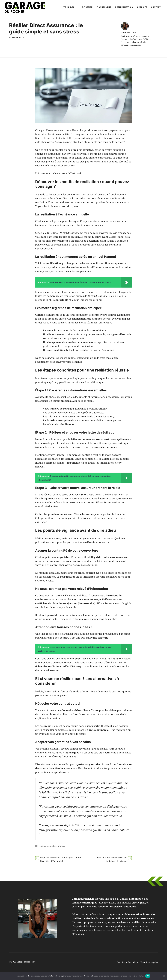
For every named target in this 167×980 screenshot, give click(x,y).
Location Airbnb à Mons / (129, 962)
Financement (104, 7)
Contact (156, 7)
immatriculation (104, 417)
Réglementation (124, 7)
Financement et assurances (52, 846)
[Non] (164, 976)
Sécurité (142, 7)
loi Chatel (53, 233)
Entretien (87, 7)
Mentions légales (150, 962)
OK (148, 976)
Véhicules (71, 7)
